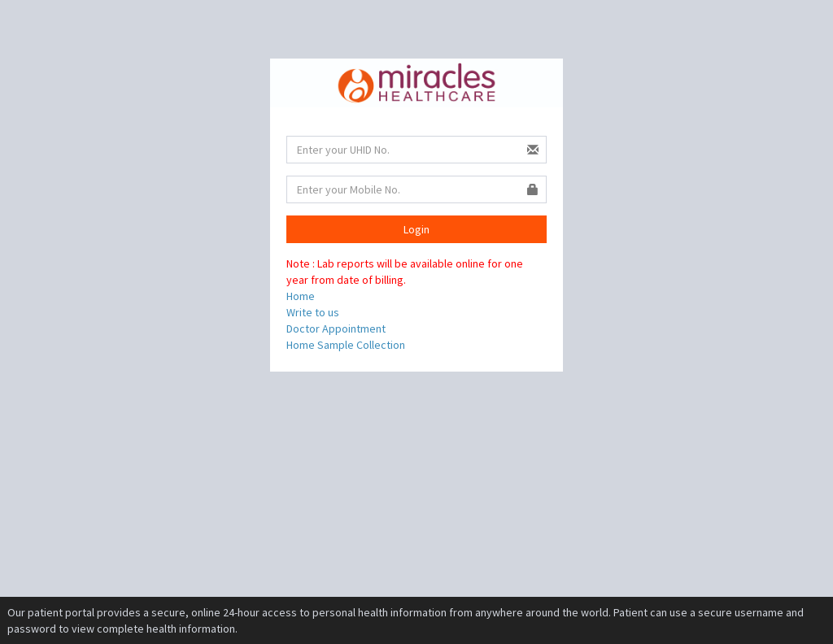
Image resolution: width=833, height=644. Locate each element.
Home (301, 296)
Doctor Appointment (336, 329)
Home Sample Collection (346, 345)
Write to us (313, 312)
